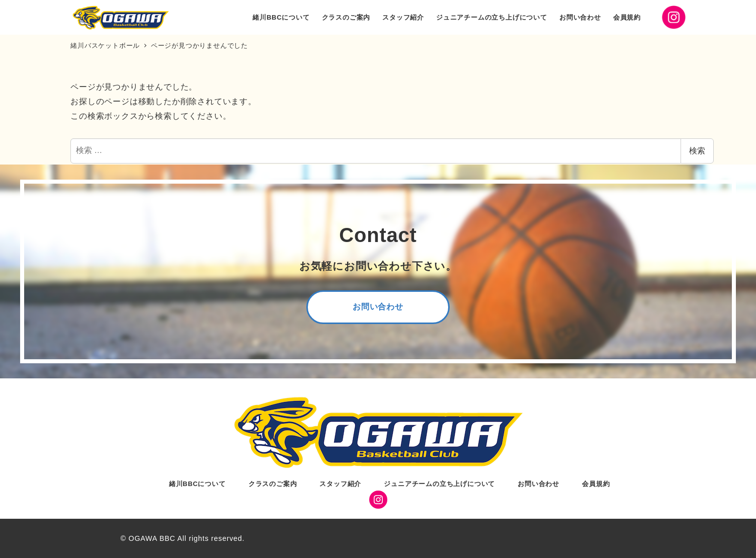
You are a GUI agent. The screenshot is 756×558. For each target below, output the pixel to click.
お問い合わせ (538, 484)
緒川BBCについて (197, 484)
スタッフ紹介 (340, 484)
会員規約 (596, 484)
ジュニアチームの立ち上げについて (439, 484)
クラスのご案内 (273, 484)
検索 (697, 151)
